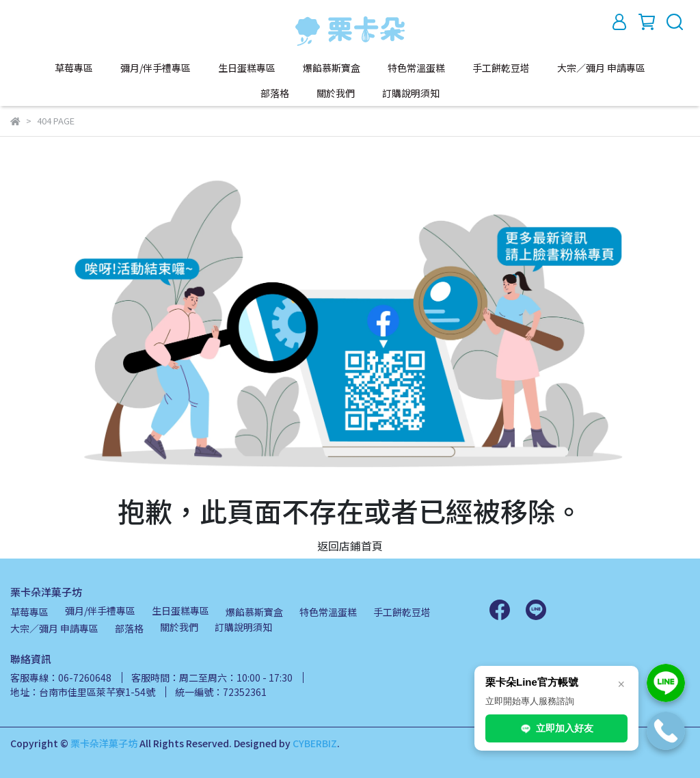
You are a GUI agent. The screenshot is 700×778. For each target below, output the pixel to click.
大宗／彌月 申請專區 (601, 68)
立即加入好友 (556, 729)
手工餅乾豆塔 (501, 68)
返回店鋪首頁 (350, 546)
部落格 (275, 93)
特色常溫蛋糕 (416, 68)
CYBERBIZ (315, 743)
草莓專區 (74, 68)
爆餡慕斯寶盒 (332, 68)
